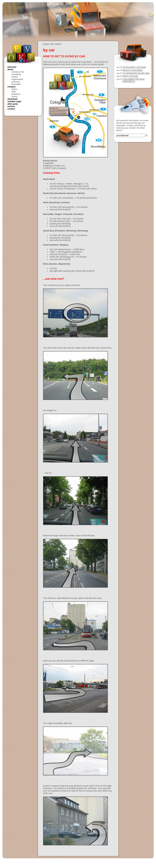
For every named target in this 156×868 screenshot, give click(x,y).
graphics (16, 94)
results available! (133, 70)
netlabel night (14, 101)
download (12, 99)
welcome (12, 67)
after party (13, 104)
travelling (16, 74)
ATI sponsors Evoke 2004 (136, 73)
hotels (15, 77)
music (15, 96)
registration (17, 79)
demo (14, 89)
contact (11, 109)
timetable (16, 84)
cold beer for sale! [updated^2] (134, 80)
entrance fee (18, 72)
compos (12, 87)
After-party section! (134, 67)
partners (16, 82)
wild (14, 92)
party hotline (130, 76)
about (10, 69)
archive (11, 106)
